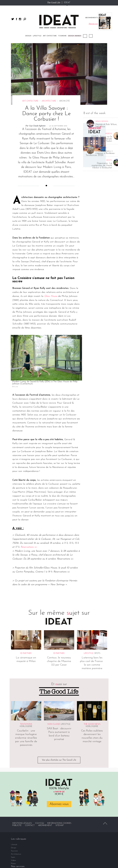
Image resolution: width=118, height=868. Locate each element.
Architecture (49, 101)
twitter (13, 19)
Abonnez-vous (59, 804)
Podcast (85, 36)
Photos (13, 864)
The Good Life (54, 3)
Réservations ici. (29, 547)
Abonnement (45, 825)
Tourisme (62, 36)
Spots (97, 653)
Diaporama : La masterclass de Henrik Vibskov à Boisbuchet (102, 166)
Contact (30, 825)
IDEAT (67, 3)
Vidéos (91, 36)
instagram (20, 19)
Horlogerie (26, 726)
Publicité (17, 825)
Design (28, 36)
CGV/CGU (40, 823)
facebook (16, 19)
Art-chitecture (50, 36)
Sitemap (60, 825)
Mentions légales (22, 823)
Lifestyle (37, 36)
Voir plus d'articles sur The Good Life (59, 760)
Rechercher (25, 19)
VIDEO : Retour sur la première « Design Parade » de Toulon (100, 139)
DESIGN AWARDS (75, 36)
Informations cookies (59, 823)
